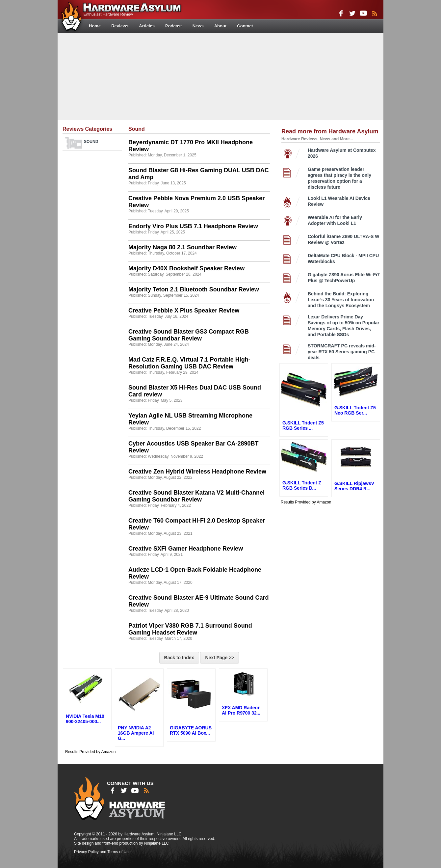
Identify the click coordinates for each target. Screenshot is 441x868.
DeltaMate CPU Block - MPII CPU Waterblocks (343, 258)
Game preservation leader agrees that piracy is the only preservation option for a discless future (339, 178)
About (220, 26)
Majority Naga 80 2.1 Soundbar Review (182, 247)
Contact (245, 26)
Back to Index (179, 658)
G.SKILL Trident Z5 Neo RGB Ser (355, 410)
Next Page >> (220, 658)
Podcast (174, 26)
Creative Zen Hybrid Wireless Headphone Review (197, 472)
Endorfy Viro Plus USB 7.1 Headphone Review (193, 226)
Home (95, 26)
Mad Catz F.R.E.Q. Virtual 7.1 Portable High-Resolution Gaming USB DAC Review (189, 363)
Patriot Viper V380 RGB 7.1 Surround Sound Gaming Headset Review (190, 629)
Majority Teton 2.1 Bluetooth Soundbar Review (194, 289)
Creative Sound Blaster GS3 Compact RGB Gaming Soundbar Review (189, 335)
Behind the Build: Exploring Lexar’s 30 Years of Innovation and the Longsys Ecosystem (341, 300)
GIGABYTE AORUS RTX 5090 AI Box (191, 730)
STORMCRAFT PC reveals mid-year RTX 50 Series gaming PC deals (342, 352)
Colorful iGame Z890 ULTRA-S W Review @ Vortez (344, 239)
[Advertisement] (220, 76)
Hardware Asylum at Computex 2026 (342, 153)
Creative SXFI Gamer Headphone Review (186, 549)
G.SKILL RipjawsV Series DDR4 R (354, 486)
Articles (147, 26)
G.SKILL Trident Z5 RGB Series (303, 425)
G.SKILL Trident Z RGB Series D (302, 485)
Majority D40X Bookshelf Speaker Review (186, 268)
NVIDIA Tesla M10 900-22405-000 (85, 719)
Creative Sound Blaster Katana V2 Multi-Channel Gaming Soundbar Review (196, 496)
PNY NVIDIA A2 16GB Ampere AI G (136, 733)
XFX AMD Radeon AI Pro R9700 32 (241, 710)
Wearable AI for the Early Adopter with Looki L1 (335, 220)
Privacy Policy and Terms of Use (102, 852)
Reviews (120, 26)
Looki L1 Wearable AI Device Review (339, 201)
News (198, 26)
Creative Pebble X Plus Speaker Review (184, 311)
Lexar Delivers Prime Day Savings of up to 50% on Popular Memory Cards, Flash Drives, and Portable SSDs (344, 326)
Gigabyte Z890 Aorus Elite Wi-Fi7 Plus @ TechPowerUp (344, 278)
